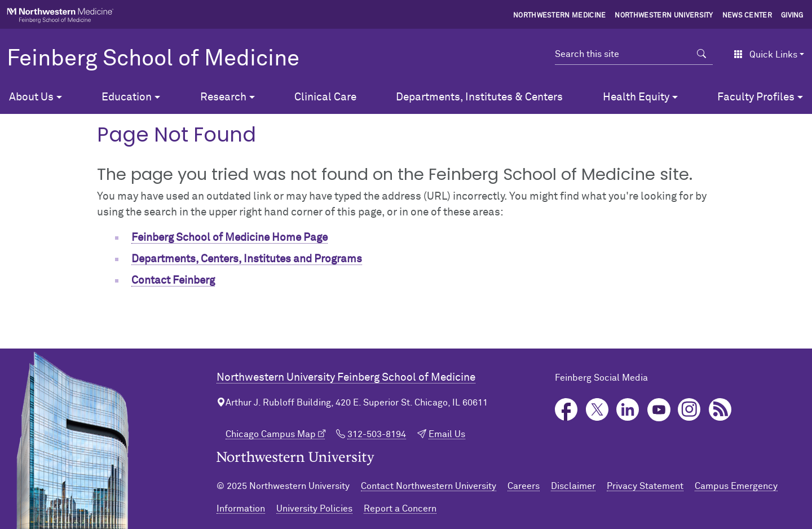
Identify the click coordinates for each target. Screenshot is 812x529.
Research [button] (223, 97)
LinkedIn (628, 410)
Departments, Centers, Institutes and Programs (247, 259)
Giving (792, 16)
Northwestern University (664, 16)
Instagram (689, 410)
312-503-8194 (377, 434)
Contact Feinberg (173, 281)
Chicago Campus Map (271, 434)
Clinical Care (325, 97)
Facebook (566, 410)
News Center (747, 16)
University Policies (314, 509)
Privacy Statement (645, 486)
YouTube (659, 410)
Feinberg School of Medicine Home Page (230, 238)
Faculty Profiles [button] (756, 97)
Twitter (597, 410)
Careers (524, 486)
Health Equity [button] (636, 97)
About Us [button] (31, 97)
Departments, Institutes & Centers (479, 97)
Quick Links (765, 55)
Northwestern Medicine (560, 16)
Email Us (447, 434)
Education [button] (127, 97)
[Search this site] (623, 54)
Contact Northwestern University (429, 486)
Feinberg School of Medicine (153, 59)
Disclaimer (573, 486)
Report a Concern (400, 509)
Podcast (720, 410)
